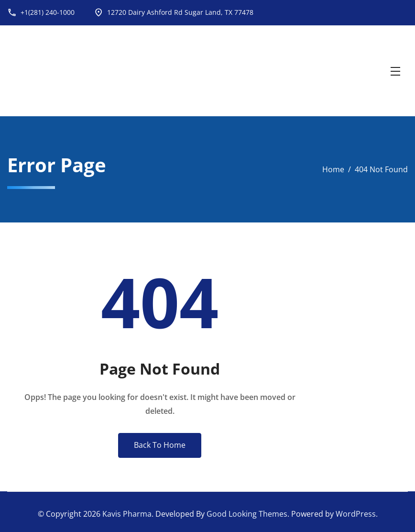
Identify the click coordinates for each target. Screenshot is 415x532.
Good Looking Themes (247, 514)
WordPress (356, 514)
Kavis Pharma (127, 514)
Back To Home (160, 445)
